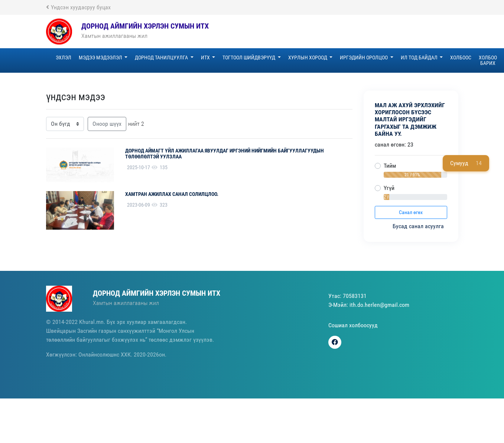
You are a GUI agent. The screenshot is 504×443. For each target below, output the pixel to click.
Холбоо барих (488, 60)
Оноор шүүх (107, 124)
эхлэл (64, 58)
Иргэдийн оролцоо (364, 58)
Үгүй (389, 188)
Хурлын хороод (308, 58)
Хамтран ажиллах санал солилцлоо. (172, 194)
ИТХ (206, 58)
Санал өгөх (411, 212)
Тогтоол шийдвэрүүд (249, 58)
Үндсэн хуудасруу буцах (78, 7)
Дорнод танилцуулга (162, 58)
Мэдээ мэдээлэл (101, 58)
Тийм (390, 166)
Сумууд (466, 163)
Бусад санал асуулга (419, 226)
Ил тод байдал (420, 58)
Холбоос (461, 58)
